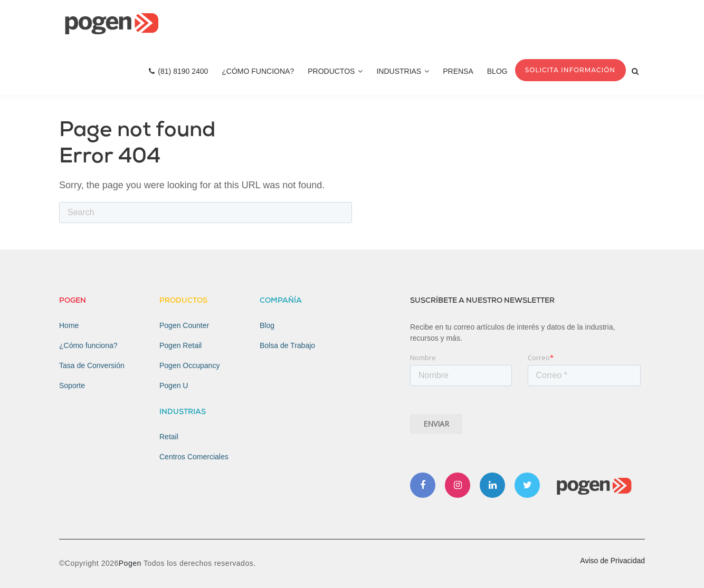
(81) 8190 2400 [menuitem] (178, 71)
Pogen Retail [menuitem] (180, 345)
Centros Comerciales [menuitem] (194, 457)
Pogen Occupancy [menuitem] (189, 365)
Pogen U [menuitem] (174, 385)
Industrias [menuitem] (403, 71)
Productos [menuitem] (335, 71)
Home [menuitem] (69, 325)
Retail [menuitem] (169, 437)
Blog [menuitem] (497, 71)
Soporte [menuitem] (72, 385)
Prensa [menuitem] (458, 71)
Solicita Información (570, 70)
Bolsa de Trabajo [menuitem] (287, 345)
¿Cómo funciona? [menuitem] (88, 345)
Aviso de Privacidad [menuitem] (612, 561)
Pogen (131, 563)
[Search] (206, 213)
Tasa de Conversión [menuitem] (92, 365)
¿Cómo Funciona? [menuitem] (258, 71)
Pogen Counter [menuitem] (184, 325)
